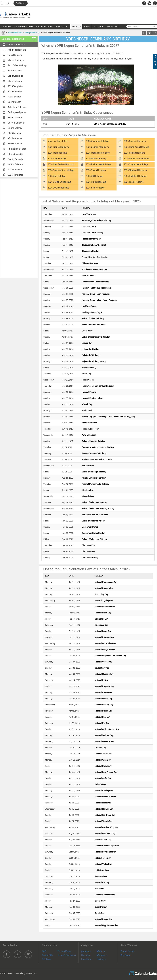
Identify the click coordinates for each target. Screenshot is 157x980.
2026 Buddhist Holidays (135, 176)
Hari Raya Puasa (89, 306)
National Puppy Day (103, 692)
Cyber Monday (101, 907)
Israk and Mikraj (89, 227)
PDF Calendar (14, 133)
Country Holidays (15, 32)
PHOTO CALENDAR (44, 27)
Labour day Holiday (90, 349)
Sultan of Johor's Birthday (93, 319)
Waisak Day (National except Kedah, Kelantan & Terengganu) (108, 417)
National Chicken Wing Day (106, 827)
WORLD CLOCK (62, 27)
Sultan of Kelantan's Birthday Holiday (98, 509)
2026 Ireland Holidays (134, 153)
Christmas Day (88, 551)
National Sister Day (103, 840)
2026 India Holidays (57, 153)
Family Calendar (16, 159)
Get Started (21, 3)
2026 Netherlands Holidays (137, 159)
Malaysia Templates (57, 141)
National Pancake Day (104, 637)
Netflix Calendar (16, 164)
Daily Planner (14, 102)
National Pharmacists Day (106, 582)
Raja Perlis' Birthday (91, 355)
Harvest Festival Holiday (93, 398)
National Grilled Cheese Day (107, 729)
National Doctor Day (103, 699)
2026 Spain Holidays (96, 170)
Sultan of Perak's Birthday (93, 521)
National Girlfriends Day (105, 833)
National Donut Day (103, 766)
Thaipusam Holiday (90, 251)
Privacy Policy (64, 951)
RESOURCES (112, 27)
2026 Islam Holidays (134, 182)
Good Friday (87, 331)
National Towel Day (103, 754)
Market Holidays (16, 60)
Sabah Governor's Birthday (94, 325)
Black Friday (100, 901)
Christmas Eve (88, 545)
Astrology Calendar (17, 107)
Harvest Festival (89, 392)
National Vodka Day (103, 864)
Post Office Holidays (18, 65)
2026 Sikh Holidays (95, 188)
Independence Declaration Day (95, 282)
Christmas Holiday (90, 558)
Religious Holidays (17, 50)
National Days (15, 71)
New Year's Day (89, 214)
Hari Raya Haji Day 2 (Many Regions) (98, 386)
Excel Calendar (15, 144)
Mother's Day (101, 748)
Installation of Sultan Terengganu (96, 288)
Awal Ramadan (88, 276)
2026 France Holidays (58, 147)
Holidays (101, 959)
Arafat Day (87, 374)
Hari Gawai (87, 410)
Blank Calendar (15, 118)
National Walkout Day (104, 735)
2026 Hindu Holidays (96, 182)
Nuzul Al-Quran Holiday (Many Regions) (99, 300)
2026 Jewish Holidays (58, 188)
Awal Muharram (89, 435)
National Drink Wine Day (105, 643)
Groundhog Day (101, 594)
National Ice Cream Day (105, 815)
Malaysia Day (88, 496)
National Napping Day (104, 674)
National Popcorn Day (104, 588)
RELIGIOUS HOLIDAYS (24, 27)
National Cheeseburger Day (107, 846)
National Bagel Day (103, 631)
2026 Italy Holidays (57, 159)
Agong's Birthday (89, 423)
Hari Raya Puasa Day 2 (92, 312)
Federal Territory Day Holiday (95, 257)
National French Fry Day (105, 797)
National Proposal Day (104, 686)
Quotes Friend (127, 951)
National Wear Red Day (105, 607)
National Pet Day (102, 723)
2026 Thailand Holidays (135, 170)
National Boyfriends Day (105, 852)
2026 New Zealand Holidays (61, 164)
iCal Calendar (14, 97)
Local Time (87, 959)
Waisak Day (87, 404)
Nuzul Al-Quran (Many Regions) (96, 294)
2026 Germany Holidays (97, 147)
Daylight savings (102, 668)
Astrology (86, 951)
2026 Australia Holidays (97, 141)
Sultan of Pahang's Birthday (94, 472)
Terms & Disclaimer (67, 955)
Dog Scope (126, 955)
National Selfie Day (103, 778)
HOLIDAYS (76, 27)
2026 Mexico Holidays (96, 159)
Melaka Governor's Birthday (94, 478)
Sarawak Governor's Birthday (95, 515)
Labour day (87, 343)
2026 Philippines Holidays (98, 164)
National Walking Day (104, 705)
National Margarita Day (105, 650)
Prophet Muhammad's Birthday (95, 484)
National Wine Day (103, 760)
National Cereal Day (103, 662)
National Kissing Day (104, 791)
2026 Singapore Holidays (136, 164)
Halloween (99, 889)
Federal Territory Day (91, 239)
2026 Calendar (15, 91)
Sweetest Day (101, 876)
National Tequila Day (104, 821)
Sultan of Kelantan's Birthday (94, 502)
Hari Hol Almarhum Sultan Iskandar (97, 460)
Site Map (46, 959)
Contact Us (47, 955)
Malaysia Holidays (33, 32)
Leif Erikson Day (102, 870)
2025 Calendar (15, 170)
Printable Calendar (17, 149)
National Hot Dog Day (104, 809)
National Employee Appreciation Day (110, 656)
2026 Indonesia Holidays (98, 153)
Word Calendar (15, 138)
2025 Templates (15, 175)
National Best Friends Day (106, 772)
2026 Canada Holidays (135, 141)
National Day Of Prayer (105, 741)
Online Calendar (16, 128)
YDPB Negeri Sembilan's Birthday (110, 124)
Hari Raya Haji (88, 380)
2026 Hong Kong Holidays (136, 147)
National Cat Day (102, 882)
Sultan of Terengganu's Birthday (96, 337)
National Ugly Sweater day (106, 925)
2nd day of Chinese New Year (95, 269)
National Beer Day (102, 717)
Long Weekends (15, 76)
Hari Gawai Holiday (90, 429)
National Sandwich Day (105, 895)
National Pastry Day (103, 919)
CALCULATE (98, 27)
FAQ (44, 951)
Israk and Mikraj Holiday (93, 233)
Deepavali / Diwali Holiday (93, 533)
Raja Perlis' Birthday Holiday (94, 361)
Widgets (101, 951)
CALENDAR (6, 27)
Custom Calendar (16, 123)
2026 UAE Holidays (57, 176)
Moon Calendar (15, 81)
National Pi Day (101, 680)
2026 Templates (15, 86)
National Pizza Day (103, 613)
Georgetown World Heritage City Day (98, 447)
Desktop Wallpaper (17, 112)
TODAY (87, 27)
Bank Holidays (15, 55)
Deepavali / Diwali (90, 527)
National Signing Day (104, 600)
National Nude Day (103, 803)
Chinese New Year (90, 263)
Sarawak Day (88, 466)
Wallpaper (102, 955)
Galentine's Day (101, 619)
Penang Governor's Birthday (94, 453)
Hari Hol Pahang (89, 368)
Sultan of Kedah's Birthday (93, 441)
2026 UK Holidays (94, 176)
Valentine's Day (101, 625)
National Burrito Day (103, 711)
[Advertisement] (19, 228)
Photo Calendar (15, 154)
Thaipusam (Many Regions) (94, 245)
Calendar (86, 955)
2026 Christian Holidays (59, 182)
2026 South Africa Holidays (61, 170)
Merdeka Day (88, 490)
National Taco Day (103, 858)
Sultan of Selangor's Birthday (95, 539)
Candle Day (100, 913)
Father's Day (100, 784)
